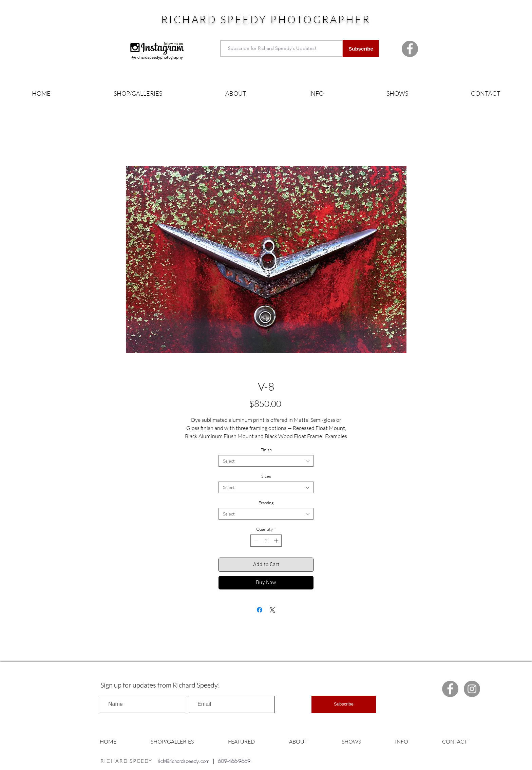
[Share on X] (272, 610)
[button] (138, 93)
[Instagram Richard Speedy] (472, 689)
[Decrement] (255, 541)
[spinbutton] (266, 541)
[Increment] (277, 541)
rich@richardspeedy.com (184, 761)
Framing (266, 503)
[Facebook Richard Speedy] (410, 49)
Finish (266, 450)
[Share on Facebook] (260, 610)
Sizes (266, 476)
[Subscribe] (361, 49)
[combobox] (266, 461)
